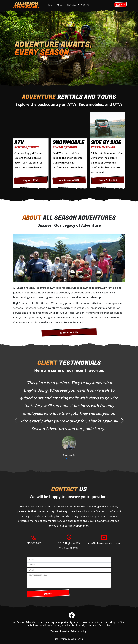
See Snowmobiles (69, 180)
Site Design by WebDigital (69, 639)
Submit (48, 594)
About (60, 5)
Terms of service (60, 631)
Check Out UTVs (107, 180)
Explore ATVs (31, 180)
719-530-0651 (34, 543)
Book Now (120, 5)
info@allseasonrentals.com (104, 543)
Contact (86, 5)
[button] (122, 420)
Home (50, 5)
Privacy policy (79, 631)
